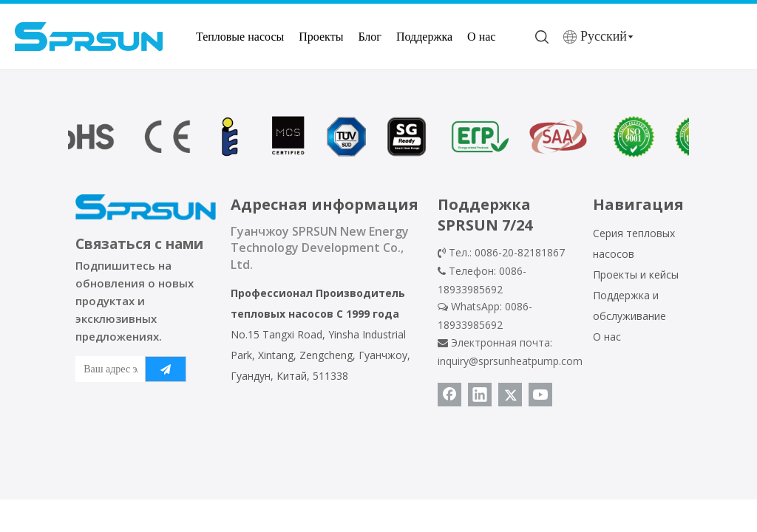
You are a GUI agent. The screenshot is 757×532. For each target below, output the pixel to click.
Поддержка (424, 37)
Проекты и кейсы (636, 274)
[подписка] (166, 369)
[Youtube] (540, 395)
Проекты (321, 37)
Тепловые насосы (240, 37)
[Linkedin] (480, 395)
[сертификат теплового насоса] (378, 137)
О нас (481, 37)
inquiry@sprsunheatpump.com (510, 361)
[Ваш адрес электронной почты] (107, 369)
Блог (370, 37)
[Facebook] (449, 395)
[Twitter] (510, 395)
